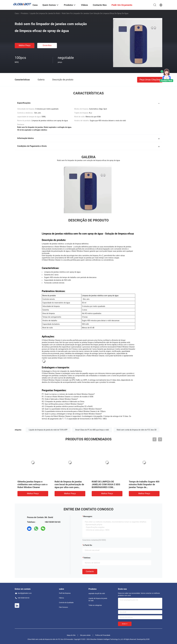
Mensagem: (88, 516)
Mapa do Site (71, 635)
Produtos (25, 13)
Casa (17, 13)
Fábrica (61, 598)
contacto (90, 571)
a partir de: (88, 545)
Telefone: (87, 558)
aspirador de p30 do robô (97, 593)
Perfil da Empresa (65, 593)
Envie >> (125, 624)
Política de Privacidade (103, 635)
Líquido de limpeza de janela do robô (45, 13)
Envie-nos (47, 45)
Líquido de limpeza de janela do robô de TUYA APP (48, 430)
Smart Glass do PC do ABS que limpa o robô (92, 430)
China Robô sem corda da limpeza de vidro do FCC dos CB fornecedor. (51, 639)
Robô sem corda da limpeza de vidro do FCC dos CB (136, 430)
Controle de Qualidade (66, 603)
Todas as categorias (95, 605)
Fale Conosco (63, 607)
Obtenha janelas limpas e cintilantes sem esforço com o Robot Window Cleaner (32, 484)
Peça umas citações (150, 79)
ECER (148, 639)
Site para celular (85, 635)
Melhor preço (25, 45)
